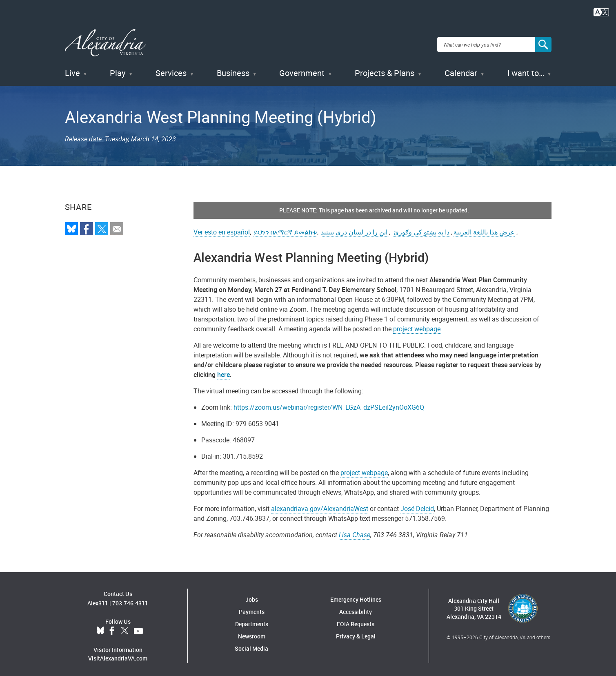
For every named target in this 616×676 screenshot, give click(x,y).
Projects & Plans (385, 69)
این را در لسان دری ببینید (355, 228)
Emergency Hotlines (356, 596)
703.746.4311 (130, 599)
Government (302, 69)
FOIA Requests (356, 620)
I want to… (526, 69)
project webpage (417, 325)
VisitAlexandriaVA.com (118, 654)
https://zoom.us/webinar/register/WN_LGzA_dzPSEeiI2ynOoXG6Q (329, 404)
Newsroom (252, 632)
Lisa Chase (355, 531)
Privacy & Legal (356, 632)
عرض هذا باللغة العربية (484, 228)
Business (233, 69)
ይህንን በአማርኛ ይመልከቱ (285, 228)
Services (171, 69)
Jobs (252, 596)
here (223, 371)
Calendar (461, 69)
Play (118, 69)
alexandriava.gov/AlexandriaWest (320, 505)
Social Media (251, 645)
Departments (252, 620)
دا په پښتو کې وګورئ (422, 228)
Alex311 (98, 599)
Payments (252, 608)
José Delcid (417, 505)
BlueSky (100, 627)
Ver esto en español (222, 228)
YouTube (138, 627)
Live (72, 69)
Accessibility (356, 608)
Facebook (112, 627)
